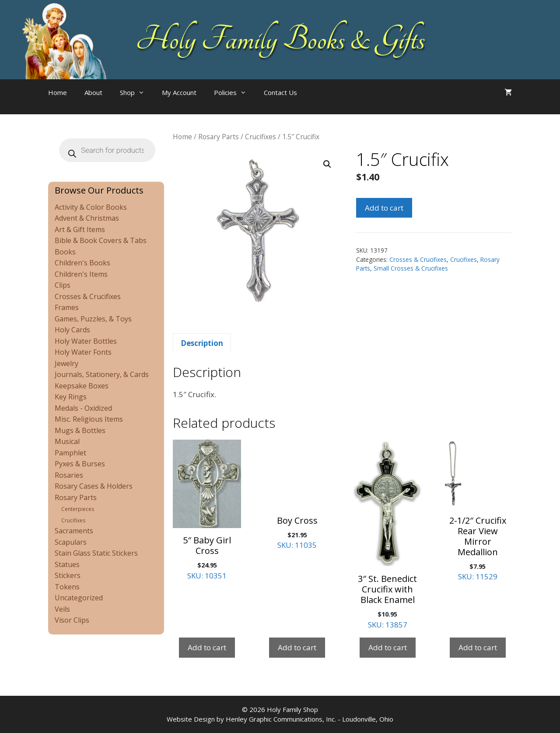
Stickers (68, 575)
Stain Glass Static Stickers (96, 553)
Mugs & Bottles (80, 430)
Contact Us (280, 92)
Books (65, 252)
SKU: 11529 (478, 511)
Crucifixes (261, 137)
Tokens (67, 587)
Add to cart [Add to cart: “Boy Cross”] (297, 647)
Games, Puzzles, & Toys (93, 319)
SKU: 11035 (297, 495)
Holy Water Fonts (83, 352)
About (93, 92)
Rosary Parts (219, 137)
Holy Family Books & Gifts (280, 39)
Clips (63, 285)
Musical (67, 441)
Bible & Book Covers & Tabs (101, 240)
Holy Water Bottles (86, 341)
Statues (67, 564)
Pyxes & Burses (80, 464)
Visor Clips (72, 620)
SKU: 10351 (207, 510)
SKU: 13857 (388, 535)
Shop (136, 92)
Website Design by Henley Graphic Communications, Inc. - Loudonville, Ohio (280, 719)
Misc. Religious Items (89, 419)
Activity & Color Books (91, 207)
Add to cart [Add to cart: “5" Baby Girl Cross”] (207, 647)
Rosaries (69, 475)
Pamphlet (70, 453)
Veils (62, 609)
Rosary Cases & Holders (94, 486)
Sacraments (74, 531)
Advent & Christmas (87, 218)
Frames (67, 307)
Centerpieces (78, 509)
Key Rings (71, 397)
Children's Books (82, 263)
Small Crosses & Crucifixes (411, 268)
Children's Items (81, 274)
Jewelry (66, 363)
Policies (234, 92)
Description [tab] (202, 343)
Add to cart (384, 208)
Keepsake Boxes (82, 386)
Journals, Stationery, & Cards (102, 374)
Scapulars (71, 542)
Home (58, 92)
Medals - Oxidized (83, 408)
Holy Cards (72, 330)
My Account (179, 92)
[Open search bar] (323, 101)
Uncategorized (79, 598)
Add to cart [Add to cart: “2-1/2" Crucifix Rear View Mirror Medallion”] (478, 647)
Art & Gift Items (80, 229)
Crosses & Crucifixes (418, 259)
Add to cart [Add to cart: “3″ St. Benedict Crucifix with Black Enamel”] (388, 647)
